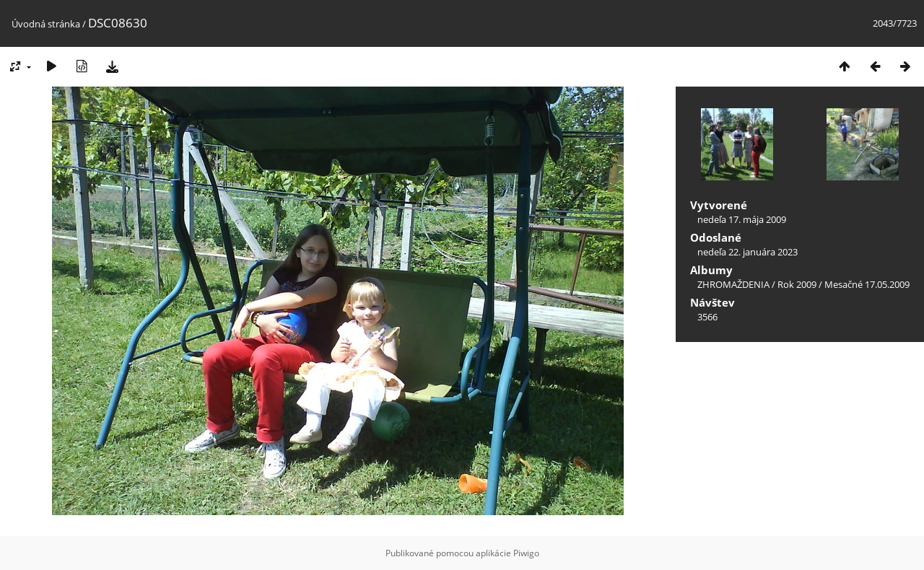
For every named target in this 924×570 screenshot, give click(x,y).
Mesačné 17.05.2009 (867, 284)
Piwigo (526, 553)
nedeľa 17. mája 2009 (742, 219)
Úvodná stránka (46, 24)
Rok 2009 (797, 284)
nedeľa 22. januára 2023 (748, 252)
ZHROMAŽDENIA (733, 284)
